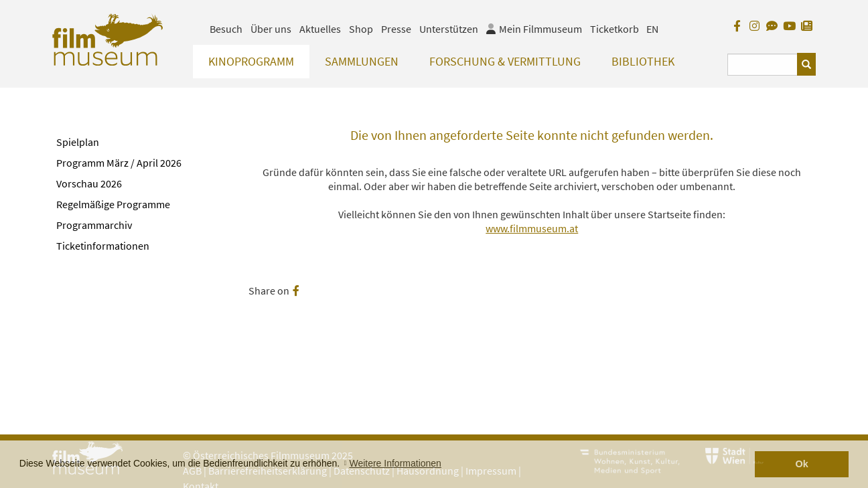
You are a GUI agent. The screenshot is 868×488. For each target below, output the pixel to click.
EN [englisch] (652, 29)
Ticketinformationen (103, 246)
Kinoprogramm (251, 61)
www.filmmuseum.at (532, 228)
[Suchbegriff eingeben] (763, 65)
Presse (396, 29)
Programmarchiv (94, 225)
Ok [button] (802, 464)
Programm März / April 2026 (119, 163)
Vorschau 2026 (89, 183)
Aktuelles (320, 29)
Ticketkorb (614, 29)
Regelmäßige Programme (113, 204)
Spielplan (78, 142)
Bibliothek (643, 61)
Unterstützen (449, 29)
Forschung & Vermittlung (505, 61)
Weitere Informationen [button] (395, 463)
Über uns (271, 29)
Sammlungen (362, 61)
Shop (361, 29)
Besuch (226, 29)
